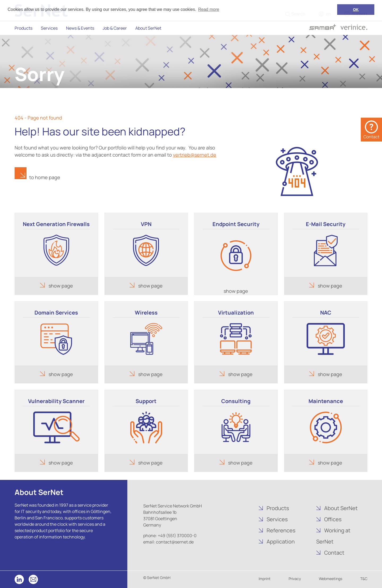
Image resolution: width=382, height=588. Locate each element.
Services (49, 28)
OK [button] (356, 10)
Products (23, 28)
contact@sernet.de (174, 542)
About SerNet (148, 28)
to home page (45, 177)
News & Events (80, 28)
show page (60, 286)
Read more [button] (209, 9)
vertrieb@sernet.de (195, 155)
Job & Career (115, 28)
